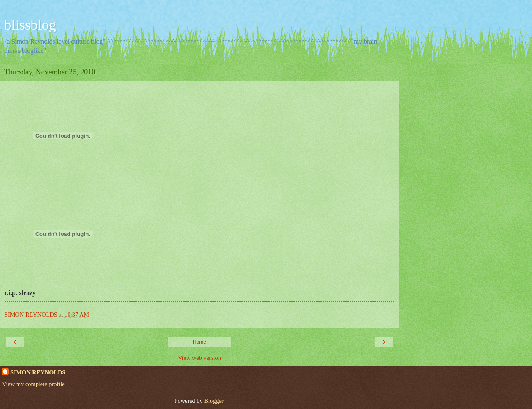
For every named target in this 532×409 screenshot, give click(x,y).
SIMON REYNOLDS (38, 372)
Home (199, 342)
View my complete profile (33, 384)
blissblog (30, 25)
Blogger (214, 401)
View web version (199, 358)
